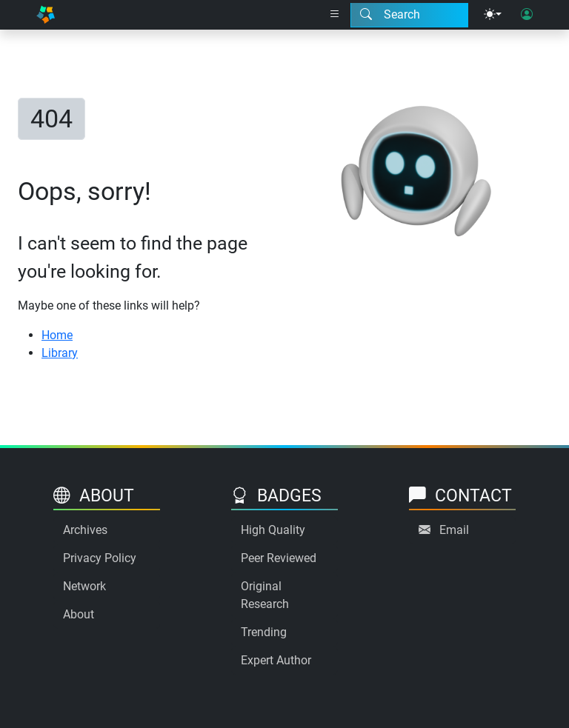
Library (60, 353)
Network (84, 586)
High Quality (273, 530)
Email (454, 530)
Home (57, 335)
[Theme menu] (493, 15)
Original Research (265, 595)
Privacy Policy (100, 558)
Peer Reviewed (279, 558)
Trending (264, 632)
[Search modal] (409, 15)
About (79, 614)
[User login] (527, 15)
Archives (85, 530)
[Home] (46, 15)
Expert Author (276, 660)
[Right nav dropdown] (335, 15)
